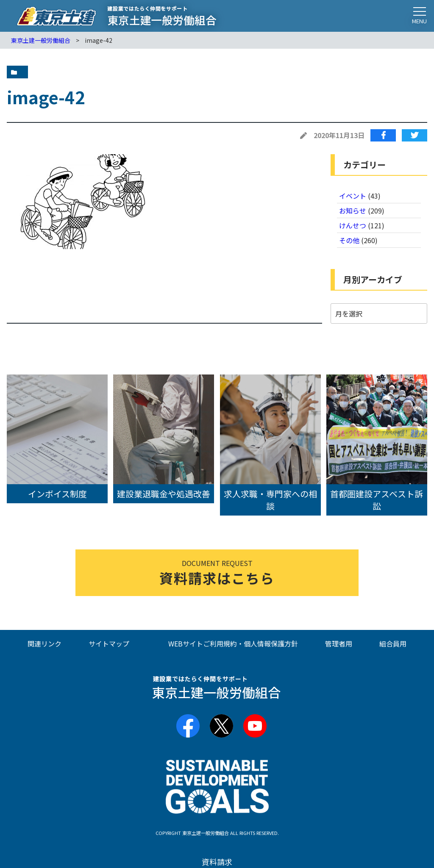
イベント (353, 196)
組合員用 (393, 643)
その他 (349, 240)
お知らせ (353, 211)
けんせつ (353, 225)
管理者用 (339, 643)
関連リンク (45, 643)
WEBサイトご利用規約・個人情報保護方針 (233, 643)
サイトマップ (109, 643)
